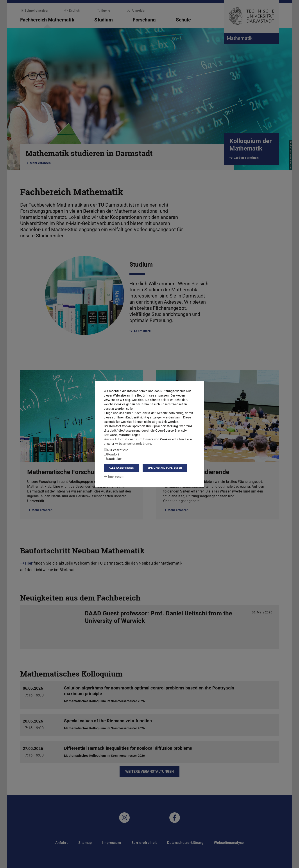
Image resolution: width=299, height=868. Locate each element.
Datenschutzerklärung (133, 444)
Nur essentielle (116, 450)
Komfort (111, 454)
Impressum (114, 477)
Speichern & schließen (165, 468)
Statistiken (113, 459)
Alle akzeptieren (122, 468)
